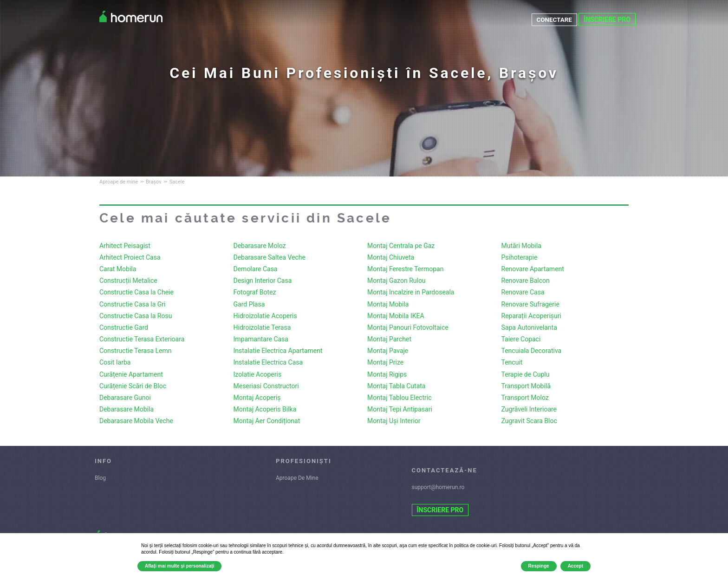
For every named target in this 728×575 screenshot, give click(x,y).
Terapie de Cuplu (526, 374)
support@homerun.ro (438, 487)
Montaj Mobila (388, 304)
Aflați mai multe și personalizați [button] (179, 566)
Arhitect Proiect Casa (130, 257)
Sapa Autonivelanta (529, 327)
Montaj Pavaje (388, 351)
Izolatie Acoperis (258, 374)
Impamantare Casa (261, 339)
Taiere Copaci (521, 339)
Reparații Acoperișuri (531, 316)
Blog (100, 478)
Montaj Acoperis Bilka (265, 409)
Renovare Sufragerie (530, 304)
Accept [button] (575, 566)
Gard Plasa (249, 304)
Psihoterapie (520, 257)
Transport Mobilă (526, 386)
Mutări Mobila (521, 246)
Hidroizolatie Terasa (262, 327)
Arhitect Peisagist (125, 246)
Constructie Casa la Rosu (136, 316)
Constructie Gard (124, 327)
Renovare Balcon (526, 281)
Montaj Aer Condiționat (267, 421)
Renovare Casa (523, 292)
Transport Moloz (525, 398)
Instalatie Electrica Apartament (278, 351)
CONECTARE (553, 20)
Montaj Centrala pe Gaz (401, 246)
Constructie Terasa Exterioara (142, 339)
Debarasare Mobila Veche (136, 421)
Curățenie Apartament (131, 374)
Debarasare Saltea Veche (270, 257)
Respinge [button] (539, 566)
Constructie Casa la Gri (133, 304)
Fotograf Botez (255, 292)
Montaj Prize (385, 362)
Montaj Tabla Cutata (396, 386)
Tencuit (512, 362)
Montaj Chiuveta (391, 257)
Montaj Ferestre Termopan (405, 269)
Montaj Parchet (389, 339)
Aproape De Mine (297, 478)
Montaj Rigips (387, 374)
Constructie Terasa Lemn (136, 351)
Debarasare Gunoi (125, 398)
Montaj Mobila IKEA (396, 316)
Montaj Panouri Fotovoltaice (408, 327)
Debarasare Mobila (127, 409)
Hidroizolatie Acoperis (265, 316)
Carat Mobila (118, 269)
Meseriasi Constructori (266, 386)
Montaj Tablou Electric (400, 398)
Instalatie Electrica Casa (268, 362)
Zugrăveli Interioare (529, 409)
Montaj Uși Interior (394, 421)
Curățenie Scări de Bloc (133, 386)
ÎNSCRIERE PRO (607, 20)
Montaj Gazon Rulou (396, 281)
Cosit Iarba (115, 362)
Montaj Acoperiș (257, 398)
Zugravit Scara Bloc (529, 421)
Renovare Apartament (533, 269)
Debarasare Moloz (260, 246)
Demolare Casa (256, 269)
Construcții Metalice (128, 281)
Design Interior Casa (263, 281)
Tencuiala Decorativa (532, 351)
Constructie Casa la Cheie (136, 292)
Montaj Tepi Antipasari (400, 409)
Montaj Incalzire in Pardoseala (411, 292)
